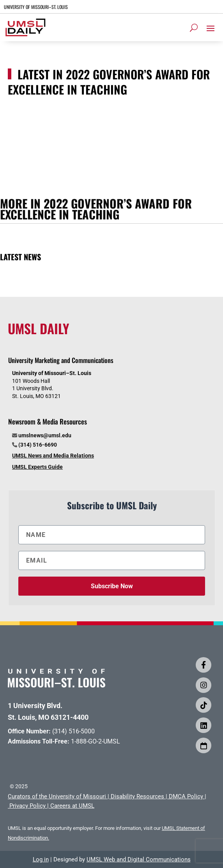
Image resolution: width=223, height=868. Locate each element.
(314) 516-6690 (38, 445)
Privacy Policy (27, 806)
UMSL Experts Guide (37, 467)
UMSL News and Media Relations (53, 456)
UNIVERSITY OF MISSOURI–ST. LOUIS (36, 7)
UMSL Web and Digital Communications (139, 859)
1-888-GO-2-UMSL (96, 741)
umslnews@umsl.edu (45, 435)
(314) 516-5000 (73, 731)
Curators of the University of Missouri (57, 796)
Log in (41, 859)
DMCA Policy (186, 796)
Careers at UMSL (72, 806)
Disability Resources (137, 796)
